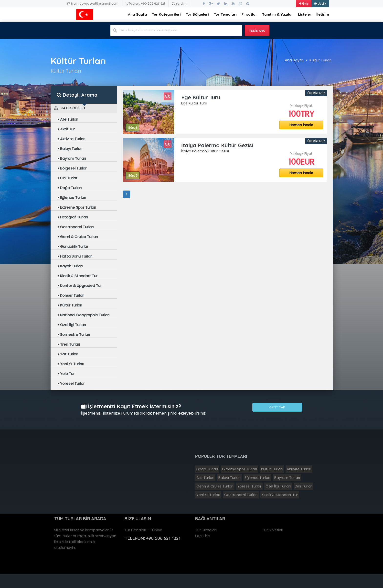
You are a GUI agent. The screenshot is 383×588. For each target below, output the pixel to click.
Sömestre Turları (74, 334)
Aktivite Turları (72, 139)
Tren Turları (69, 344)
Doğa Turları (70, 188)
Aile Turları (68, 119)
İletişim (323, 14)
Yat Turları (68, 354)
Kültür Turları (320, 60)
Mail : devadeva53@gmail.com (93, 4)
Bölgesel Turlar (72, 168)
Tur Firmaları (206, 530)
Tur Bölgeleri (197, 14)
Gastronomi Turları (76, 227)
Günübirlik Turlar (73, 246)
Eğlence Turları (72, 198)
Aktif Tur (66, 129)
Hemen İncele (301, 125)
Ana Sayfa (138, 14)
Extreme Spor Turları (77, 207)
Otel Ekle (202, 536)
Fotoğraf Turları (73, 217)
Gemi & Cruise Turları (78, 237)
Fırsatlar (249, 14)
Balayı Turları (70, 149)
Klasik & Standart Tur (78, 276)
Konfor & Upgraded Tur (80, 286)
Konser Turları (71, 295)
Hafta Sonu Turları (75, 256)
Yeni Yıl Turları (71, 364)
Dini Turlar (68, 178)
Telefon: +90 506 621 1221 (145, 4)
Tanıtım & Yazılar (278, 14)
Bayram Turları (72, 158)
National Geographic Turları (84, 315)
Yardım (179, 4)
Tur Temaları (225, 14)
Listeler (305, 14)
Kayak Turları (70, 266)
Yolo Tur (66, 374)
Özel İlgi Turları (72, 325)
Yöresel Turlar (71, 383)
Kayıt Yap (277, 408)
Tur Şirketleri (273, 530)
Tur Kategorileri (166, 14)
